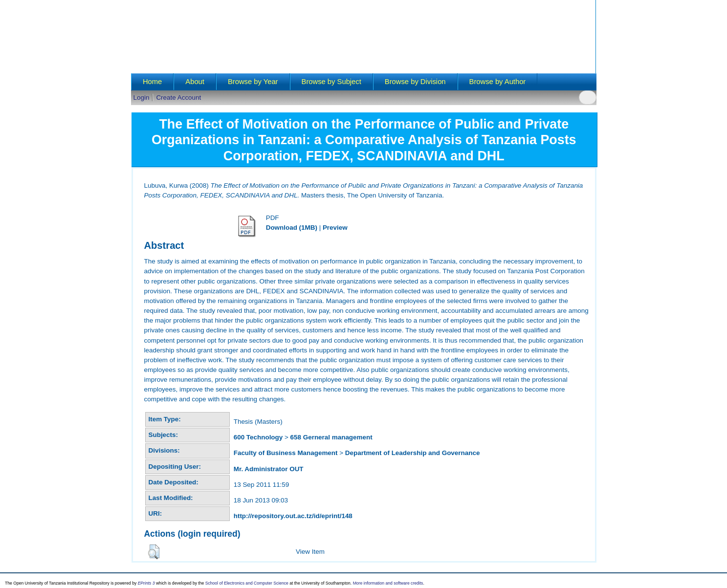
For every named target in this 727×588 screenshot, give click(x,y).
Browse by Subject (331, 82)
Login (142, 98)
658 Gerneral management (331, 437)
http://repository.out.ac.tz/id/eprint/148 (293, 516)
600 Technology (258, 437)
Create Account (178, 98)
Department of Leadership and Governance (413, 453)
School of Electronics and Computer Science (247, 583)
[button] (154, 552)
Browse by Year (253, 82)
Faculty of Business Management (286, 453)
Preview (335, 228)
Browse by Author (498, 82)
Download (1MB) (292, 228)
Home (152, 82)
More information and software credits (388, 583)
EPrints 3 (146, 583)
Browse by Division (415, 82)
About (195, 82)
